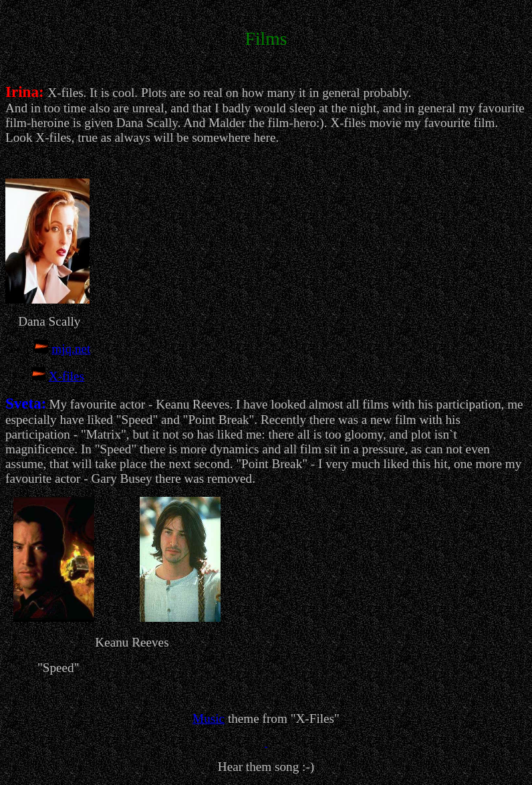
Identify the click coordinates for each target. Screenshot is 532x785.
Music (209, 718)
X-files (66, 376)
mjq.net (71, 349)
